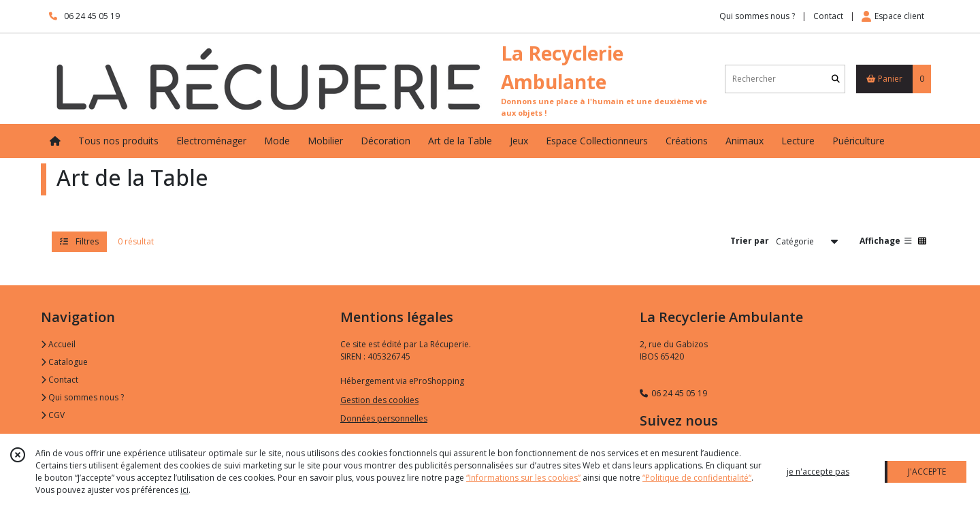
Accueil (58, 344)
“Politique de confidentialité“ (697, 478)
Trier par (750, 241)
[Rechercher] (836, 79)
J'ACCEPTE (927, 472)
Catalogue (64, 362)
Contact (828, 16)
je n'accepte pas (818, 472)
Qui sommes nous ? (82, 397)
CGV (53, 415)
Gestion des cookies (379, 400)
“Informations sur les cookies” (523, 478)
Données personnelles (384, 418)
